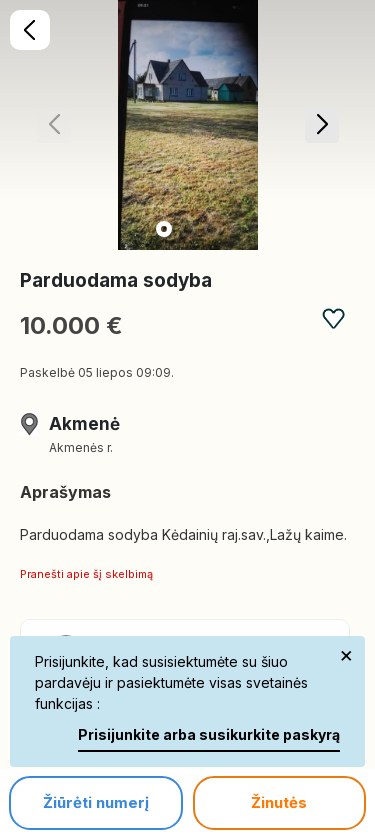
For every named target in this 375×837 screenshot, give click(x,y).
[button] (321, 125)
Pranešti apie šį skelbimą (86, 574)
